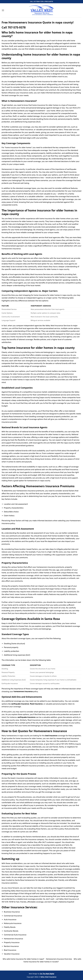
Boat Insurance (10, 950)
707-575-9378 (17, 27)
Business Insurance (12, 912)
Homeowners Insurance (23, 101)
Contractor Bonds (11, 931)
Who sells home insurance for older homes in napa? (23, 959)
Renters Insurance (11, 946)
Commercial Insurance (13, 916)
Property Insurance (12, 942)
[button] (3, 10)
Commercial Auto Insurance (15, 935)
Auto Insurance (10, 920)
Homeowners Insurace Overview (59, 959)
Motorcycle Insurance (13, 923)
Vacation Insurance (12, 954)
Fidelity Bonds (10, 927)
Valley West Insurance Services (61, 877)
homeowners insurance (11, 249)
